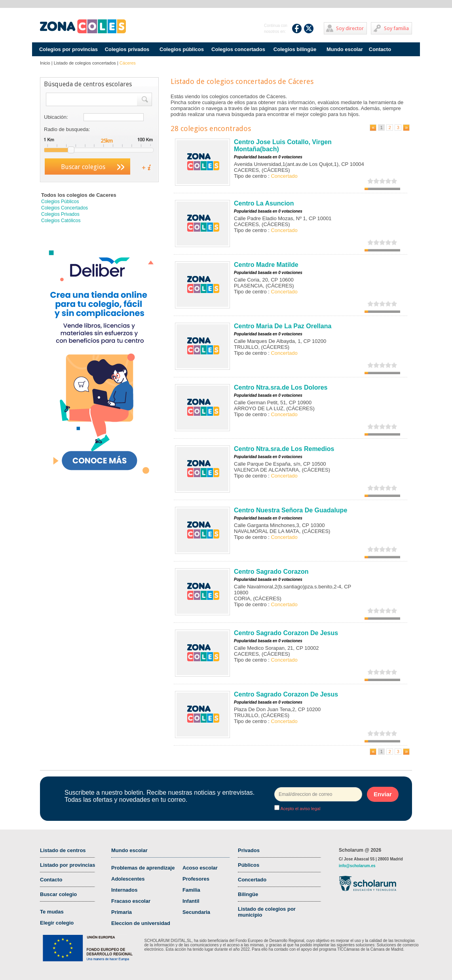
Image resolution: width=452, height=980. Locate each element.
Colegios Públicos (60, 202)
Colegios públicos (182, 49)
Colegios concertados (238, 49)
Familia (191, 890)
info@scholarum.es (357, 866)
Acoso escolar (200, 868)
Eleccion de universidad (141, 923)
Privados (249, 850)
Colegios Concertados (65, 208)
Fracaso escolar (131, 901)
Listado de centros (63, 850)
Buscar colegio (58, 894)
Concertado (252, 880)
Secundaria (196, 912)
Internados (124, 890)
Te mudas (52, 912)
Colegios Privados (60, 214)
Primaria (122, 912)
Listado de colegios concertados (85, 63)
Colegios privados (127, 49)
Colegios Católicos (61, 221)
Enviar (383, 794)
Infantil (191, 901)
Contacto (380, 49)
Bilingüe (248, 894)
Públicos (249, 865)
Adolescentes (128, 879)
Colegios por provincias (68, 49)
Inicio (45, 63)
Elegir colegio (57, 923)
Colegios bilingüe (295, 49)
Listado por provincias (67, 865)
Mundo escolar (345, 49)
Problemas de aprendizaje (143, 868)
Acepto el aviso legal (300, 809)
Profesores (196, 879)
